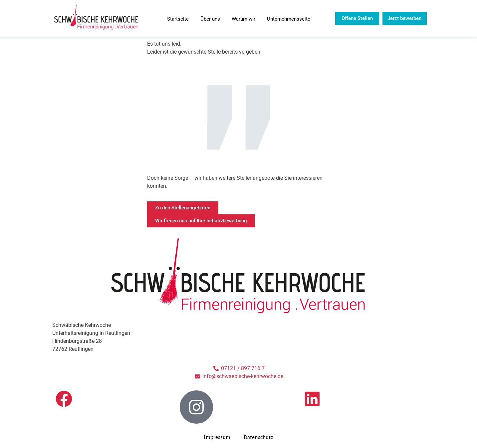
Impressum (217, 437)
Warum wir (243, 19)
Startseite (178, 19)
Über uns (210, 19)
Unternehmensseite (289, 19)
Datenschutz (258, 437)
